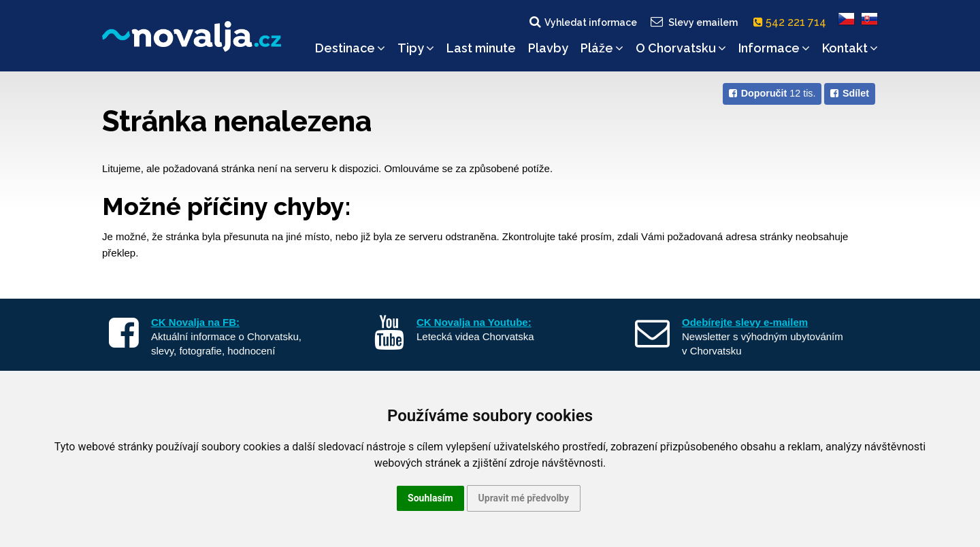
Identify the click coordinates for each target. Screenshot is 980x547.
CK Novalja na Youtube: (474, 322)
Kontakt (850, 48)
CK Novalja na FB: (195, 322)
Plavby (548, 48)
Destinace (350, 48)
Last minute (481, 48)
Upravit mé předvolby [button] (524, 498)
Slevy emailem (693, 22)
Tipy (416, 48)
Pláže (602, 48)
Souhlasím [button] (430, 498)
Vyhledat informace (582, 22)
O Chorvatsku (681, 48)
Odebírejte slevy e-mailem (745, 322)
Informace (774, 48)
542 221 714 (793, 22)
